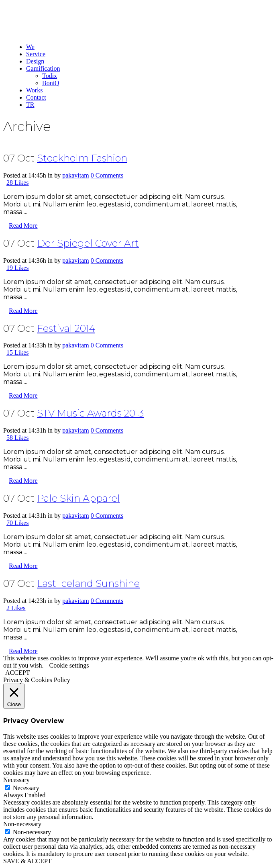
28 (18, 183)
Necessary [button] (16, 780)
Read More (23, 226)
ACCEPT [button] (17, 673)
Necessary (26, 788)
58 (18, 438)
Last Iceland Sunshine (88, 583)
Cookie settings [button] (69, 665)
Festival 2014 (66, 328)
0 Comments (107, 175)
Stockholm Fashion (82, 158)
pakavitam (76, 175)
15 (18, 352)
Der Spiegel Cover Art (88, 243)
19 (18, 268)
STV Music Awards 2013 (90, 413)
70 (18, 523)
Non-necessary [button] (22, 824)
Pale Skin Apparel (78, 498)
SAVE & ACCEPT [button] (27, 861)
